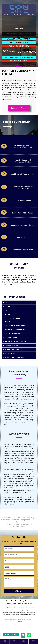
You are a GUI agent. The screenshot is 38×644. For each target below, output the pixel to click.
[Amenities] (33, 641)
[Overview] (5, 641)
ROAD (7, 302)
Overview (5, 643)
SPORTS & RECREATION (12, 334)
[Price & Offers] (14, 641)
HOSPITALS (9, 322)
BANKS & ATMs (10, 353)
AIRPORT (8, 314)
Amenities (33, 643)
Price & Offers (14, 643)
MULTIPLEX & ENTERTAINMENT (15, 330)
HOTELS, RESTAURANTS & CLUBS (16, 342)
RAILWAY (8, 306)
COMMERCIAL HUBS (11, 345)
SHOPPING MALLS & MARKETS (15, 326)
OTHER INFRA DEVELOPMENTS (15, 357)
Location (24, 643)
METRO (7, 310)
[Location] (24, 641)
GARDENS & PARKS (11, 338)
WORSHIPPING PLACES (12, 349)
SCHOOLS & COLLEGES (12, 318)
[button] (19, 303)
